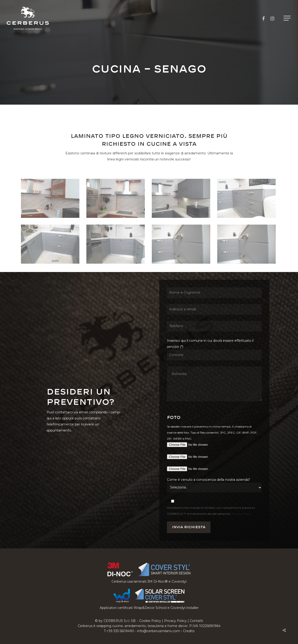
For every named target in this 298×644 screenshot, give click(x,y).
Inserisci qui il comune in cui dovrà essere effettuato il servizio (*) (214, 371)
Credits (189, 631)
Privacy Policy (241, 514)
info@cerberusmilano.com (159, 631)
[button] (288, 18)
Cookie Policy (150, 621)
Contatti (196, 621)
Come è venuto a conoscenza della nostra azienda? (209, 480)
